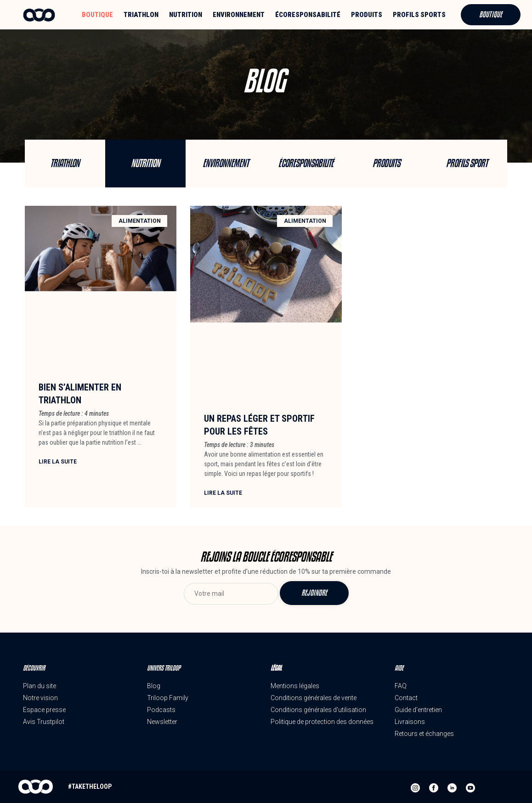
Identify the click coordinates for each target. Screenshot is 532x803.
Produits (367, 15)
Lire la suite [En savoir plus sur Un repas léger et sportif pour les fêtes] (223, 493)
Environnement (239, 15)
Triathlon (141, 15)
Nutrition (186, 15)
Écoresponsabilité (308, 15)
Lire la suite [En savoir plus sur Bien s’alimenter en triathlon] (58, 462)
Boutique (97, 15)
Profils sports (419, 15)
